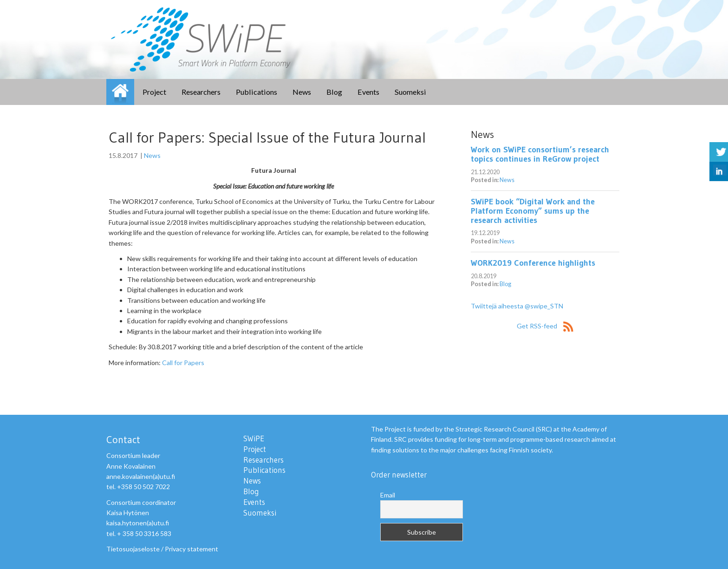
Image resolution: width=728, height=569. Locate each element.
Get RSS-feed (545, 326)
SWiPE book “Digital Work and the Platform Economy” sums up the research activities (533, 211)
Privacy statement (192, 549)
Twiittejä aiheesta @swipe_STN (517, 306)
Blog (334, 92)
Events (368, 92)
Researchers (201, 92)
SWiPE (120, 92)
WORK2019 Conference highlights (533, 263)
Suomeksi (410, 92)
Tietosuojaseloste (133, 549)
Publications (257, 92)
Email (388, 495)
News (302, 92)
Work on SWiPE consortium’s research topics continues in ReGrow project (540, 154)
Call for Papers (183, 363)
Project (154, 92)
